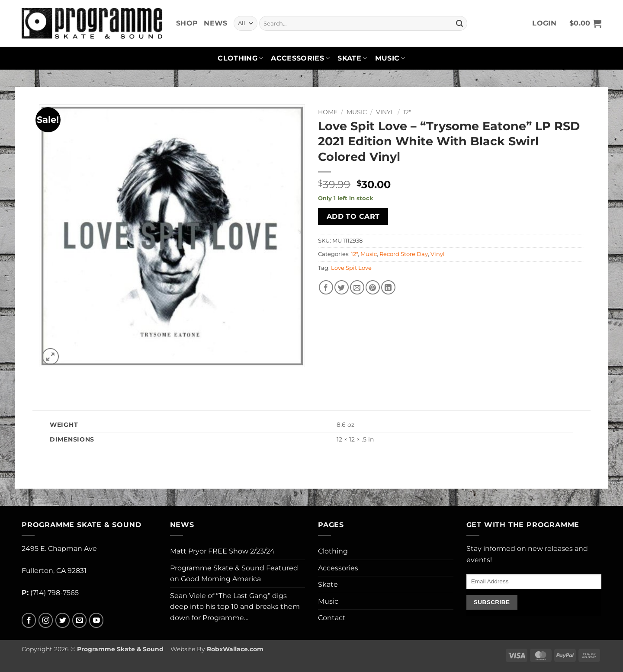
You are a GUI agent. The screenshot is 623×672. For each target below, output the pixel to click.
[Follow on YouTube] (96, 620)
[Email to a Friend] (357, 287)
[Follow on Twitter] (63, 620)
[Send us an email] (79, 620)
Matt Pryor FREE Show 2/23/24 (222, 551)
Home (328, 112)
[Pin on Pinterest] (373, 287)
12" (407, 112)
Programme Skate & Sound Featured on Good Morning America (234, 574)
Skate (352, 58)
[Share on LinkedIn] (388, 287)
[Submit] (459, 23)
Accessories (300, 58)
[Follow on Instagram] (46, 620)
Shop (187, 23)
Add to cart (353, 216)
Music (390, 58)
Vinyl (385, 112)
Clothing (240, 58)
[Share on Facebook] (326, 287)
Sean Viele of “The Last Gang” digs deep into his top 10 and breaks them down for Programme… (235, 607)
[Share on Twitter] (342, 287)
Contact (332, 618)
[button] (544, 23)
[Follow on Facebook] (29, 620)
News (215, 23)
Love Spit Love (351, 268)
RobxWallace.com (235, 649)
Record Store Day (404, 254)
